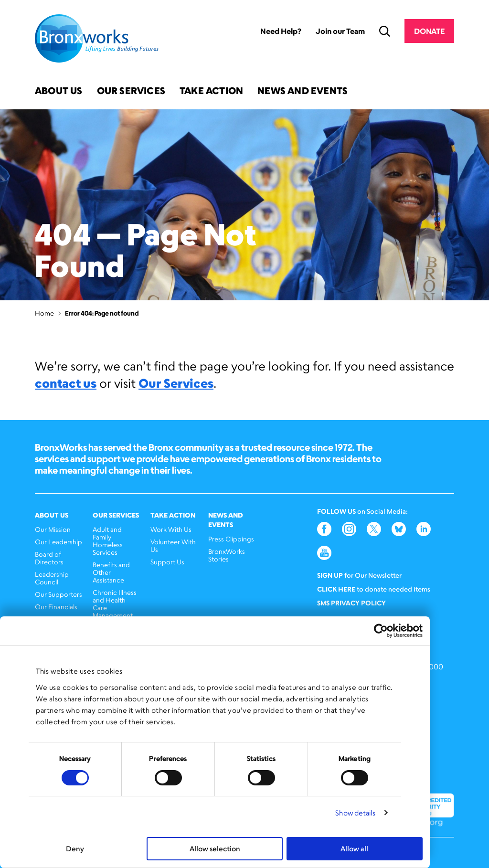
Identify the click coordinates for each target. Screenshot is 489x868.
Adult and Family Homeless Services (108, 541)
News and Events (303, 91)
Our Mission (53, 529)
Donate (429, 31)
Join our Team (340, 31)
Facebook (324, 529)
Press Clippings (231, 539)
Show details (355, 813)
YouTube (324, 553)
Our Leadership (58, 542)
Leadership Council (52, 578)
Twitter (374, 529)
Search (385, 31)
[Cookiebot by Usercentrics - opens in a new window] (381, 631)
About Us (59, 91)
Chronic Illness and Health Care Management (115, 604)
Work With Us (171, 529)
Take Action (211, 91)
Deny (75, 849)
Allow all (354, 849)
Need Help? (281, 31)
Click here (336, 589)
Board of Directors (49, 558)
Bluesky (399, 529)
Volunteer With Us (173, 545)
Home (44, 313)
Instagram (349, 529)
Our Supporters (58, 594)
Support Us (167, 562)
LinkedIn (424, 529)
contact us (66, 383)
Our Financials (56, 607)
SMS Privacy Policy (351, 603)
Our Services (131, 91)
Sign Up (330, 575)
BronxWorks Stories (227, 555)
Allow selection (215, 849)
